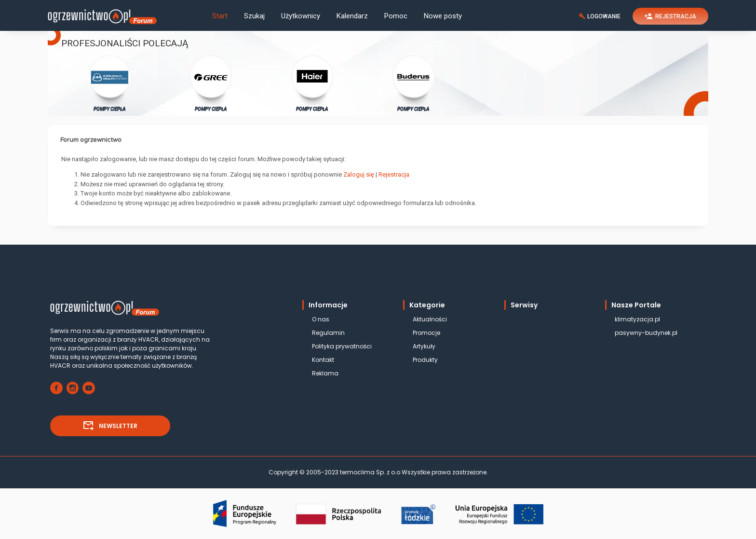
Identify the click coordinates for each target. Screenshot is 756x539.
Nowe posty (443, 16)
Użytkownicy (301, 16)
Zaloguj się (359, 174)
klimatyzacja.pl (637, 319)
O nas (321, 319)
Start (220, 16)
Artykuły (424, 346)
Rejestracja (394, 174)
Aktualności (430, 319)
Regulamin (328, 333)
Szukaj (254, 16)
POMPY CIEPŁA (110, 83)
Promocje (426, 333)
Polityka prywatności (342, 346)
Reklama (325, 373)
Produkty (425, 360)
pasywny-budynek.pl (646, 333)
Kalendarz (352, 16)
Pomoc (396, 16)
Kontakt (323, 360)
